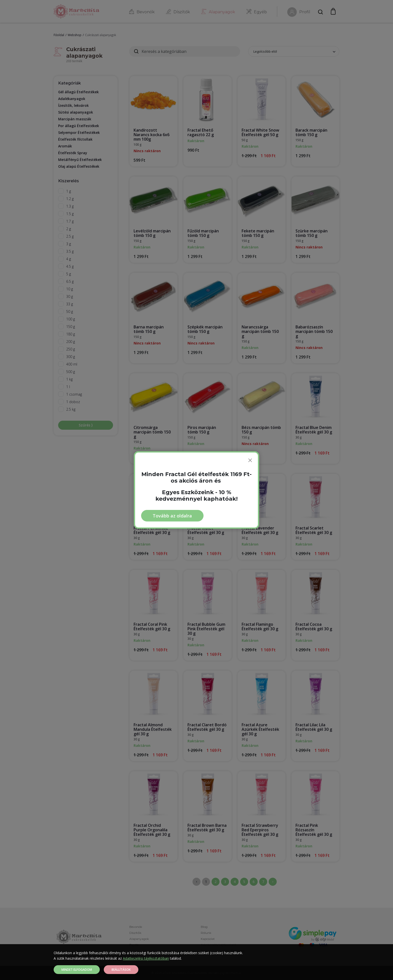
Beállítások (121, 970)
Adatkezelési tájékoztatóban (146, 958)
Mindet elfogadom (77, 970)
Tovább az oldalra (172, 516)
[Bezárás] (250, 460)
